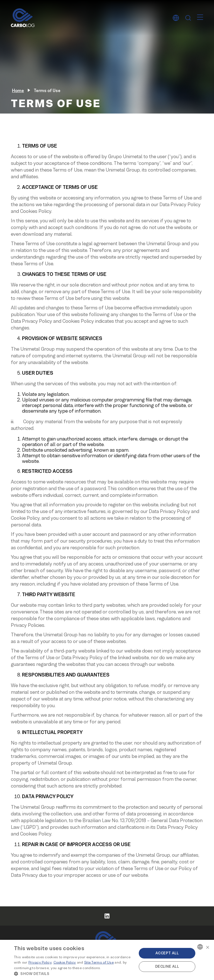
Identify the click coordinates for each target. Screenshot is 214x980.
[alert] (107, 960)
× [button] (208, 947)
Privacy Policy (40, 962)
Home (18, 91)
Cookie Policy (65, 962)
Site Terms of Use (99, 962)
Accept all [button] (167, 953)
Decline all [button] (167, 966)
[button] (74, 973)
